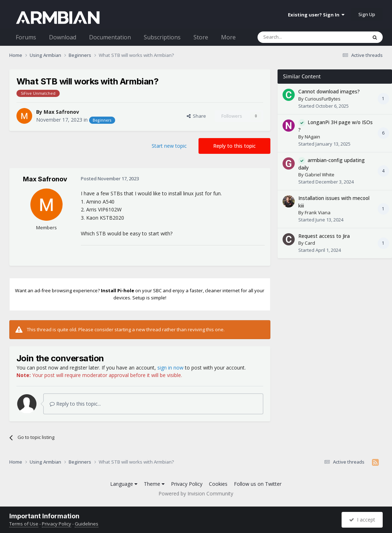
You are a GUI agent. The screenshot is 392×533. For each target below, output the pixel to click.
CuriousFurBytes (323, 99)
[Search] (295, 37)
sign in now (170, 368)
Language (124, 484)
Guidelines (87, 524)
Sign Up (367, 14)
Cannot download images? (329, 91)
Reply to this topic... (75, 404)
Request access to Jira (324, 236)
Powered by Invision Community (196, 493)
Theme (154, 484)
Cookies (218, 484)
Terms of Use (24, 524)
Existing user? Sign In (316, 15)
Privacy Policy (187, 484)
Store (201, 37)
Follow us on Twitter (258, 484)
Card (310, 243)
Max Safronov (61, 112)
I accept (362, 520)
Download (63, 37)
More (228, 37)
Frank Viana (318, 212)
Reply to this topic (234, 146)
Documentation (110, 37)
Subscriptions (162, 37)
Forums (26, 37)
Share (196, 116)
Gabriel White (320, 175)
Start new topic (169, 146)
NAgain (312, 137)
